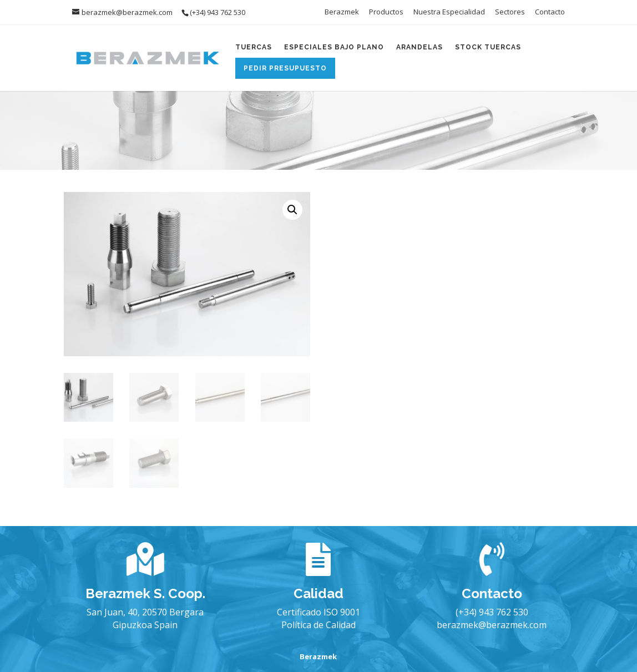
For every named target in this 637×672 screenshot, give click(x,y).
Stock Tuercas (488, 47)
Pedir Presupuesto (285, 68)
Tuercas (254, 47)
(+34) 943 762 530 (492, 612)
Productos (386, 12)
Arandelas (419, 47)
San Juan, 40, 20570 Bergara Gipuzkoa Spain (145, 618)
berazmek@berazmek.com (492, 625)
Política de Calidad (318, 625)
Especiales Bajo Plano (334, 47)
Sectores (510, 12)
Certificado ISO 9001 (318, 612)
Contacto (550, 12)
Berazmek (342, 12)
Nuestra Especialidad (449, 12)
